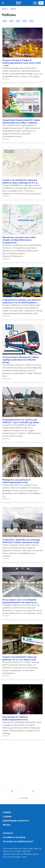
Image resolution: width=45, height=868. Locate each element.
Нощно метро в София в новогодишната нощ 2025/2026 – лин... (22, 63)
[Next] (33, 791)
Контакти (8, 833)
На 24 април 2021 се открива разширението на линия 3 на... (20, 601)
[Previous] (12, 791)
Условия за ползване (14, 837)
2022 (18, 21)
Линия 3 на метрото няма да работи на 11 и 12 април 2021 (19, 658)
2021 (25, 21)
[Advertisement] (22, 764)
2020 (31, 21)
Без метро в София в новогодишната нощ (15, 718)
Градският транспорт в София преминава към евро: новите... (21, 121)
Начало (5, 9)
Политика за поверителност (18, 842)
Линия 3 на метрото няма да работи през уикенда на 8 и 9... (21, 181)
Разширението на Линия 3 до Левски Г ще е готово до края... (21, 421)
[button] (3, 3)
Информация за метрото (16, 821)
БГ (35, 3)
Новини (13, 9)
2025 (5, 21)
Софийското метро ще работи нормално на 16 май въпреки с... (22, 301)
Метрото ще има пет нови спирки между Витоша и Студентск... (19, 240)
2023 (11, 21)
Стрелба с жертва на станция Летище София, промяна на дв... (21, 541)
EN (41, 3)
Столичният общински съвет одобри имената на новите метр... (21, 360)
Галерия (7, 817)
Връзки (7, 825)
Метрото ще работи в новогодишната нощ (16, 481)
